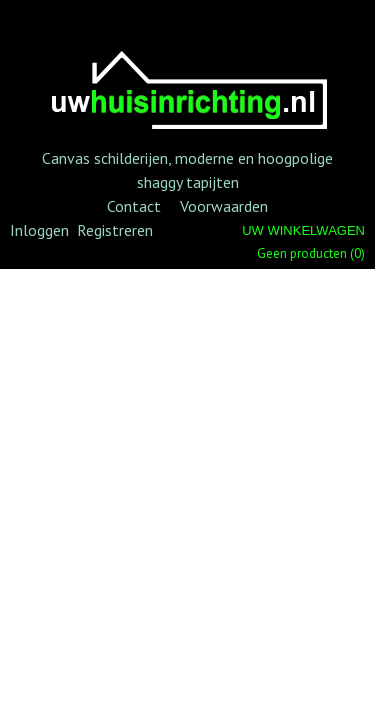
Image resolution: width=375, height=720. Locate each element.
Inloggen (39, 230)
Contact (134, 206)
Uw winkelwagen (303, 230)
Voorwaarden (224, 206)
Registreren (115, 230)
